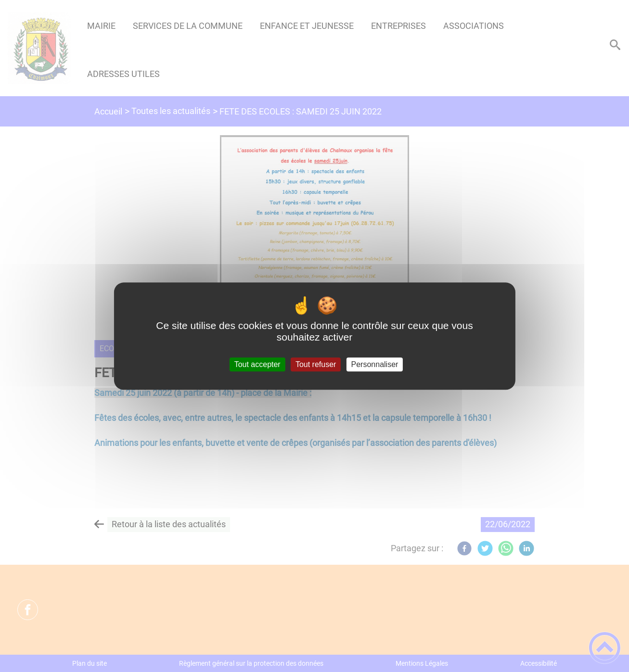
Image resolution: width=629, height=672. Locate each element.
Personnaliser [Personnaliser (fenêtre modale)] (375, 364)
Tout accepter (257, 364)
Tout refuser (316, 364)
